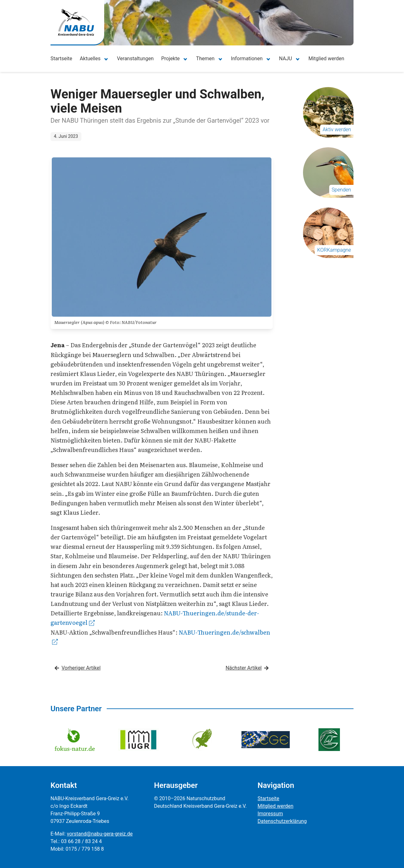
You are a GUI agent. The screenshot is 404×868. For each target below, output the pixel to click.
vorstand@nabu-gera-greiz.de (100, 834)
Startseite (61, 59)
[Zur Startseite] (76, 22)
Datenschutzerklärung (282, 821)
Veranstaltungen (135, 59)
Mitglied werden (326, 59)
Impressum (270, 814)
